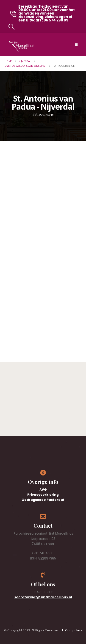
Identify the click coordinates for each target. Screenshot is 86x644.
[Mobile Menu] (76, 45)
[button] (11, 27)
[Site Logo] (22, 46)
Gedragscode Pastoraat (43, 500)
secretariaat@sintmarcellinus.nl (43, 597)
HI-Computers (71, 630)
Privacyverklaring (43, 495)
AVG (43, 490)
